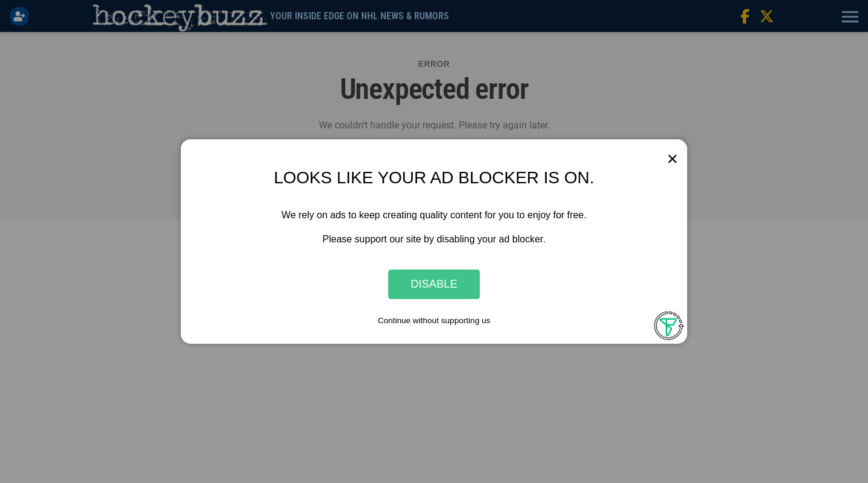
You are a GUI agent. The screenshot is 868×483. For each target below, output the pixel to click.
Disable (434, 284)
